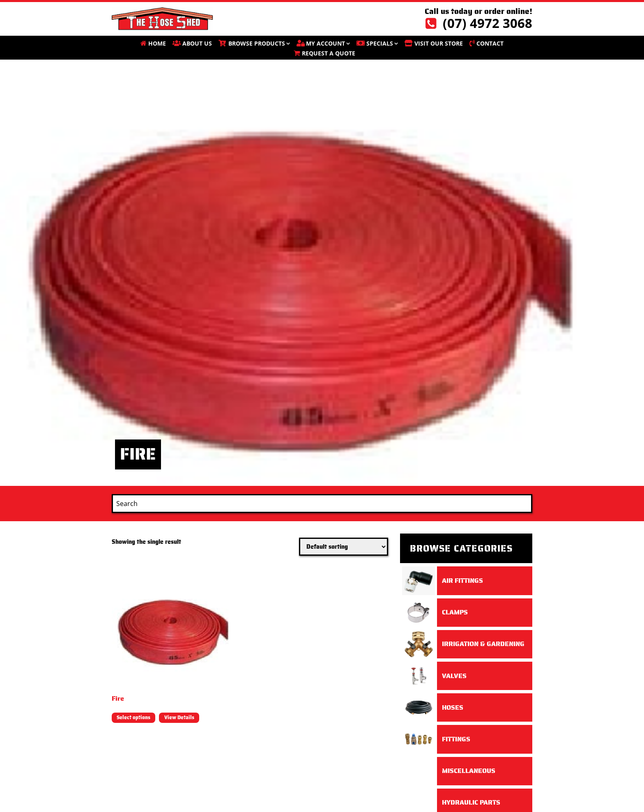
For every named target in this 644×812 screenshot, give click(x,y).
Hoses (453, 707)
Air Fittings (462, 581)
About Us (197, 43)
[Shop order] (344, 547)
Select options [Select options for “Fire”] (133, 717)
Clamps (455, 612)
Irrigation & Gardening (483, 644)
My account (325, 43)
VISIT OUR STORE (439, 43)
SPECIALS (380, 43)
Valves (454, 676)
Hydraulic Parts (471, 802)
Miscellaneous (469, 771)
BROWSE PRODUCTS (257, 43)
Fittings (456, 739)
